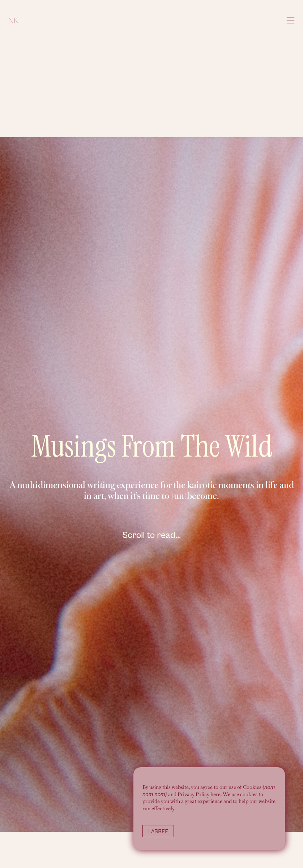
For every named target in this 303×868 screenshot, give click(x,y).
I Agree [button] (158, 831)
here (215, 794)
